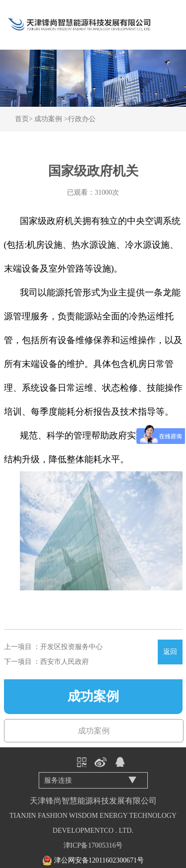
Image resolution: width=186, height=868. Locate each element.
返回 (170, 652)
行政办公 (82, 119)
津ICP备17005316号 (93, 845)
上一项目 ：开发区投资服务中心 (54, 647)
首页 (22, 119)
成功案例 (48, 119)
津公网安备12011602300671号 (99, 860)
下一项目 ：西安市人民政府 (47, 662)
